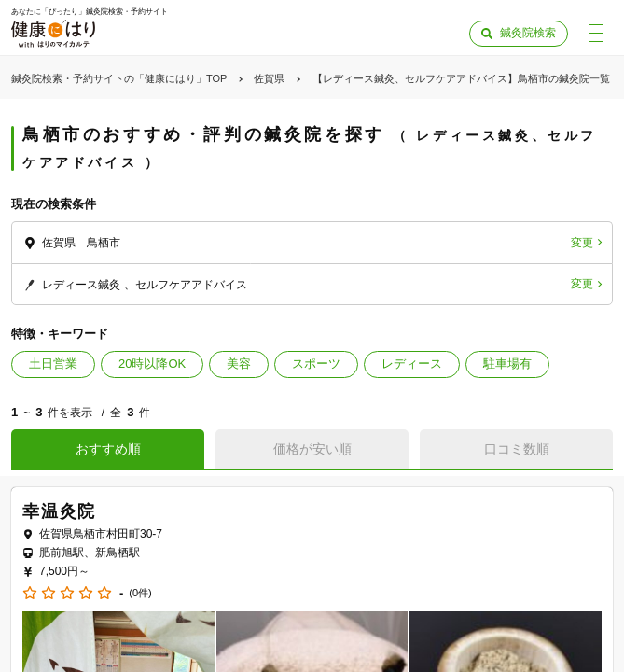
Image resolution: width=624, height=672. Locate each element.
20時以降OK (152, 364)
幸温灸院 (59, 511)
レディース (412, 364)
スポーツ (316, 364)
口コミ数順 (517, 449)
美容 (239, 364)
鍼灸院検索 (528, 33)
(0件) (140, 593)
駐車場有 (507, 364)
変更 (582, 243)
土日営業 (53, 364)
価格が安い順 (312, 449)
